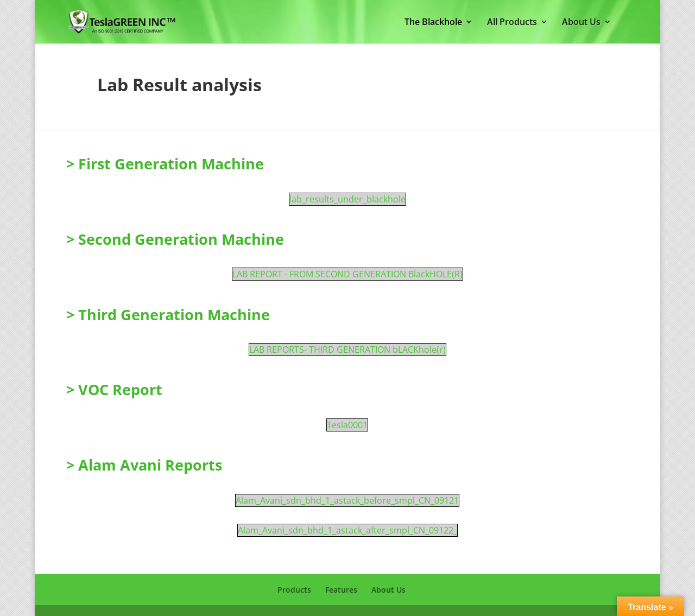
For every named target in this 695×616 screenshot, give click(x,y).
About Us (581, 23)
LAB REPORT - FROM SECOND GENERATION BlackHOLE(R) (347, 274)
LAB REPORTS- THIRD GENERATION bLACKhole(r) (347, 350)
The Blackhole (433, 23)
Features (341, 590)
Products (294, 590)
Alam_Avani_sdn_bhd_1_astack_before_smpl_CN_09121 (347, 500)
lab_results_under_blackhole (347, 199)
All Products (512, 23)
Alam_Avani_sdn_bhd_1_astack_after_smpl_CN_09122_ (347, 530)
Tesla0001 (347, 425)
